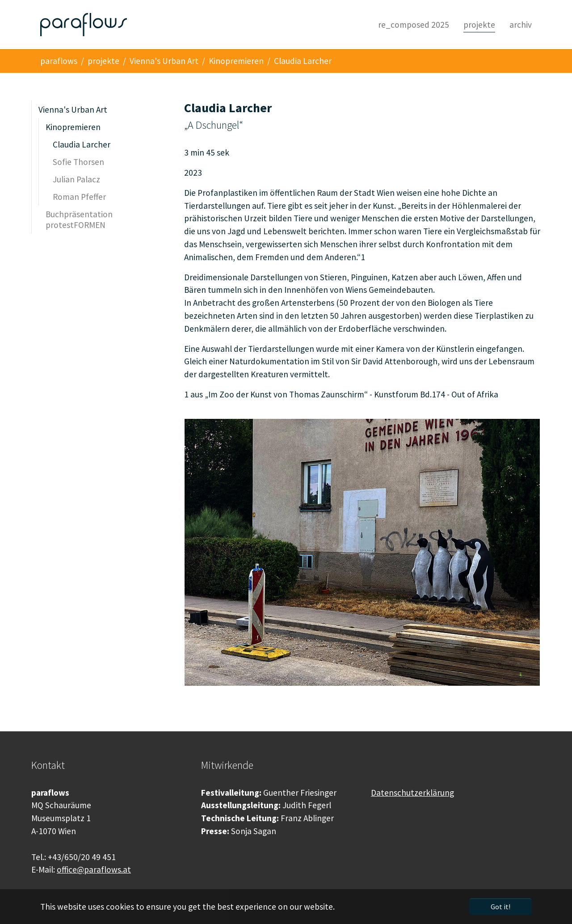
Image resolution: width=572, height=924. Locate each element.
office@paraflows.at (94, 869)
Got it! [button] (500, 907)
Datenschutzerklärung (412, 793)
